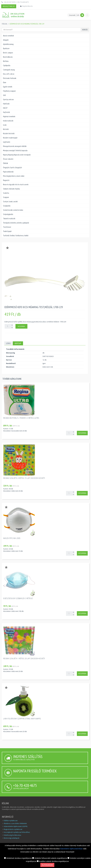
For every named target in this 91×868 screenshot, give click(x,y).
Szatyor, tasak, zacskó (10, 201)
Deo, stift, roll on (9, 74)
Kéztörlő (6, 129)
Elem (5, 82)
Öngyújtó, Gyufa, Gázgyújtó (12, 167)
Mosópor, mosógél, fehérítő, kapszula (15, 150)
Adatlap (18, 343)
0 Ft (78, 15)
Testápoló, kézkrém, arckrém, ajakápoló (16, 223)
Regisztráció (9, 6)
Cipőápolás (7, 65)
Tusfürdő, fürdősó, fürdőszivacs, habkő (16, 235)
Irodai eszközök (8, 121)
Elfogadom (47, 865)
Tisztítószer (7, 227)
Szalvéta (6, 193)
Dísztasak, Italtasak (10, 78)
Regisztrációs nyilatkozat (13, 829)
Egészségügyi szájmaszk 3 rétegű (18, 598)
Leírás (8, 343)
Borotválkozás (8, 57)
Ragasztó (6, 180)
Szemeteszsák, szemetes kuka (13, 210)
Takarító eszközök (9, 218)
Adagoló (6, 40)
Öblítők (5, 163)
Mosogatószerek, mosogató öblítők (15, 146)
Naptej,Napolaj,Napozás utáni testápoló (17, 155)
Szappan (6, 197)
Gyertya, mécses (8, 99)
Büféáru (6, 61)
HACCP (5, 108)
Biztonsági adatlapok (12, 838)
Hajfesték (6, 112)
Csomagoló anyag (9, 70)
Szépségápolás (8, 214)
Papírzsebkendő (8, 172)
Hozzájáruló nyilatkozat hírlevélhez (17, 832)
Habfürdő (6, 104)
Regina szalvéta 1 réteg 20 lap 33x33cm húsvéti (24, 659)
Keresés (85, 30)
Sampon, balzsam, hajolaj (11, 189)
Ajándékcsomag (8, 44)
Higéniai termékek (9, 116)
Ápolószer (6, 48)
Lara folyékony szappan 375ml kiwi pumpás (22, 719)
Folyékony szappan (9, 91)
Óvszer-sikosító (8, 159)
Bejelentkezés (27, 6)
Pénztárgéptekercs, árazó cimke (14, 176)
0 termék (72, 15)
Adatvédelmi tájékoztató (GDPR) (16, 826)
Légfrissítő (7, 142)
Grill (4, 95)
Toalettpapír (7, 231)
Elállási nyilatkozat (11, 820)
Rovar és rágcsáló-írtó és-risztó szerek (16, 184)
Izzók (5, 125)
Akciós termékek (8, 36)
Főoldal (5, 24)
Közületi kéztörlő (9, 133)
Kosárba (21, 326)
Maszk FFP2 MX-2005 (12, 538)
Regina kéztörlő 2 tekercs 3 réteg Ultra (21, 418)
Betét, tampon (8, 53)
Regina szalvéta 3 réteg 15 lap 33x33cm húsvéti (24, 478)
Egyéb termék (8, 87)
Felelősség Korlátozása (12, 835)
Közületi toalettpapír (10, 138)
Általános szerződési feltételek (15, 823)
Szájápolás (7, 206)
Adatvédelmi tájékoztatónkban (72, 849)
